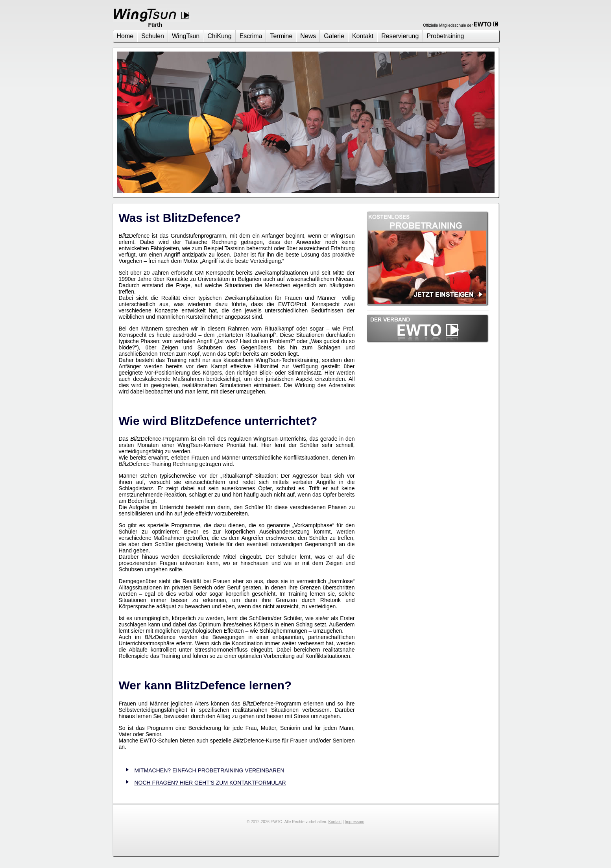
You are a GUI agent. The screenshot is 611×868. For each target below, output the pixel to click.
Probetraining (445, 36)
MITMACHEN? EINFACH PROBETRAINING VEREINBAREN (210, 770)
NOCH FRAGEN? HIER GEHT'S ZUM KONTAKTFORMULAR (210, 783)
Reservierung (400, 36)
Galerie (334, 36)
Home (125, 36)
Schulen (153, 36)
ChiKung (219, 36)
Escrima (251, 36)
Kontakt (363, 36)
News (308, 36)
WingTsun (186, 36)
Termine (281, 36)
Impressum (354, 822)
